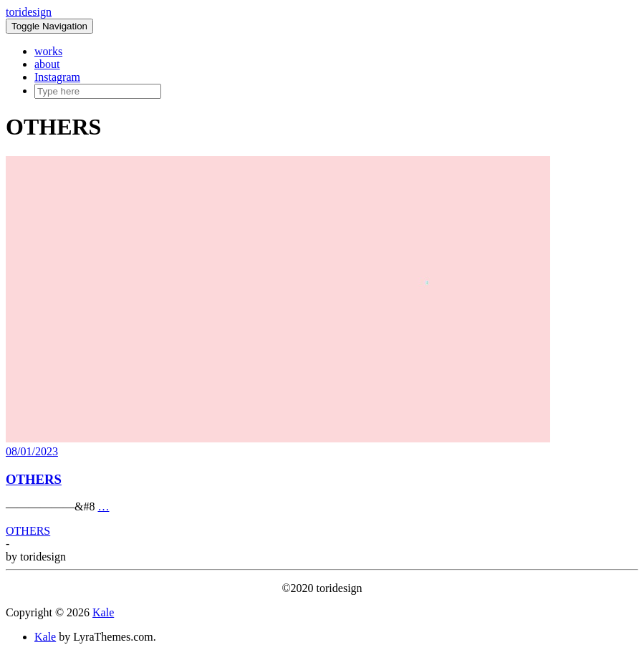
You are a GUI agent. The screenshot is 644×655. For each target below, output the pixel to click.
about (47, 64)
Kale (103, 612)
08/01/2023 (32, 451)
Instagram (57, 77)
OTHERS (34, 479)
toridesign (29, 12)
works (48, 51)
